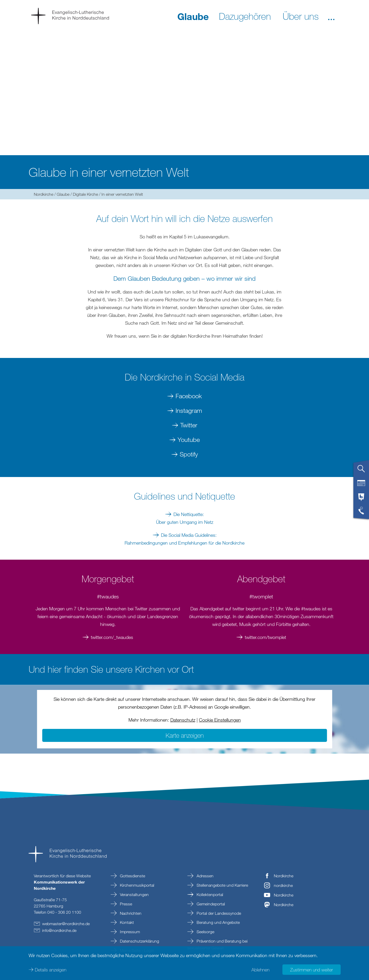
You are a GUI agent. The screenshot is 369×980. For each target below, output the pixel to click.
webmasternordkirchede (66, 924)
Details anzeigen (51, 970)
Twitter (189, 425)
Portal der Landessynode (218, 913)
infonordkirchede (59, 930)
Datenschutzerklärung (139, 941)
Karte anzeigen (185, 735)
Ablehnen (260, 970)
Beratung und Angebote (218, 922)
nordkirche (283, 885)
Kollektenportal (209, 894)
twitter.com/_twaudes (112, 637)
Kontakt (126, 922)
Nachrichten (130, 913)
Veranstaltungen (134, 894)
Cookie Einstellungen (220, 720)
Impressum (129, 932)
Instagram (189, 410)
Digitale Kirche (85, 194)
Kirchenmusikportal (137, 885)
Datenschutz (183, 720)
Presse (125, 904)
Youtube (189, 439)
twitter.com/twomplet (265, 637)
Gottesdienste (132, 876)
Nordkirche (44, 194)
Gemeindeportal (210, 904)
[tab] (361, 471)
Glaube (63, 194)
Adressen (205, 876)
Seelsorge (205, 932)
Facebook (189, 396)
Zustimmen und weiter (312, 970)
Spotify (189, 454)
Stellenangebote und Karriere (222, 885)
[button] (331, 16)
